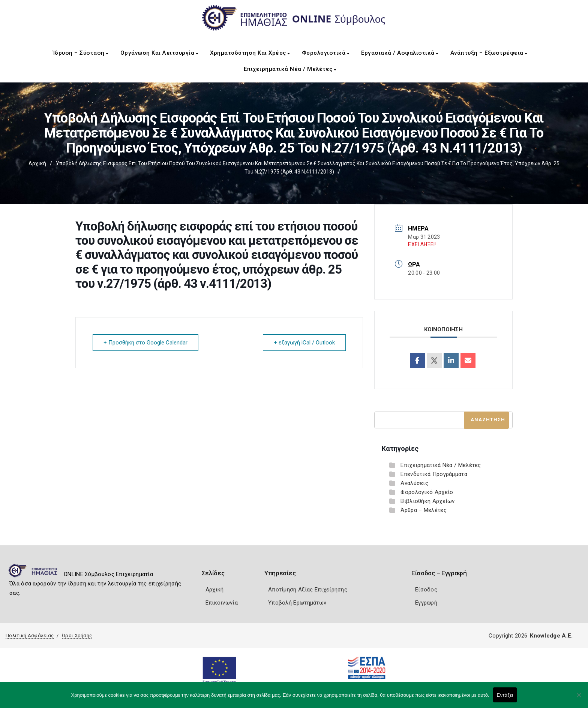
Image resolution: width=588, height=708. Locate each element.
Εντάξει (505, 695)
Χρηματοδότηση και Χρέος (250, 53)
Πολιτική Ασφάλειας (30, 635)
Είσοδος (426, 590)
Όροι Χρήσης (77, 635)
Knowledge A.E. (551, 636)
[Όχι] (579, 699)
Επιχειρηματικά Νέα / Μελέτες (290, 69)
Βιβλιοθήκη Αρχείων (427, 501)
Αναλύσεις (414, 483)
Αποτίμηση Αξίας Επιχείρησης (308, 590)
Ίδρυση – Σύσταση (81, 53)
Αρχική (37, 163)
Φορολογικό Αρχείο (427, 492)
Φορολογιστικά (326, 53)
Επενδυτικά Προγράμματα (434, 474)
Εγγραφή (426, 603)
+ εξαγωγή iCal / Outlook (304, 343)
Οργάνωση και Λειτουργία (159, 53)
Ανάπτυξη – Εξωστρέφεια (489, 53)
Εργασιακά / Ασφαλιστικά (400, 53)
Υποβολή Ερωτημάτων (297, 603)
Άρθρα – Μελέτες (424, 510)
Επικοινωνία (222, 603)
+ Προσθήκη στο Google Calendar (145, 343)
